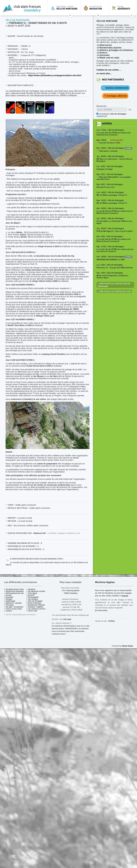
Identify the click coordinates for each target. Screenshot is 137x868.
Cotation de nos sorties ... (109, 70)
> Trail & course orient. (13, 609)
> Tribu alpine (32, 593)
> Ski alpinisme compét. (36, 591)
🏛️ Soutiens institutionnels (115, 88)
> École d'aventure (34, 603)
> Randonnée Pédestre (36, 605)
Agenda (107, 124)
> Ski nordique (32, 599)
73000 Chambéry (71, 593)
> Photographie (33, 597)
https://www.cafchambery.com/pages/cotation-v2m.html (55, 75)
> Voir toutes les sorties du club (114, 292)
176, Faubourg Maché (71, 590)
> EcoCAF (31, 595)
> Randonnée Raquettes (14, 591)
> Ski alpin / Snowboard (14, 607)
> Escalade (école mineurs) (15, 589)
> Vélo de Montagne (34, 601)
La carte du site (95, 8)
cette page (67, 619)
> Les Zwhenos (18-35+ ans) (38, 609)
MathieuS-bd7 (40, 533)
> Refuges (8, 599)
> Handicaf (31, 589)
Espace (124, 8)
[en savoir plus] (101, 610)
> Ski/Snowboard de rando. (15, 593)
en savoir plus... (104, 73)
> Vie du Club (32, 611)
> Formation (9, 605)
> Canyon (8, 611)
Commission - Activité (65, 8)
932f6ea (112, 621)
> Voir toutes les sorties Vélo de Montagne (114, 285)
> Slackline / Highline (35, 607)
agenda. (125, 596)
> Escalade (9, 597)
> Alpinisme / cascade (13, 603)
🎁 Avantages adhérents (115, 96)
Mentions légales (105, 582)
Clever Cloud (127, 646)
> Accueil (8, 595)
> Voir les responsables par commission (20, 615)
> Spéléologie (10, 601)
